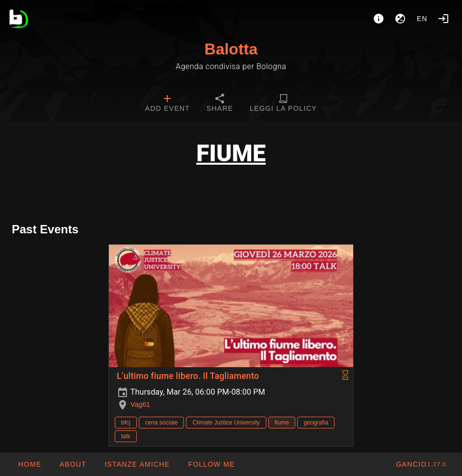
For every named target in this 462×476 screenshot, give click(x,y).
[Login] (443, 19)
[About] (379, 19)
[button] (137, 464)
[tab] (167, 104)
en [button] (422, 19)
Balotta (231, 49)
